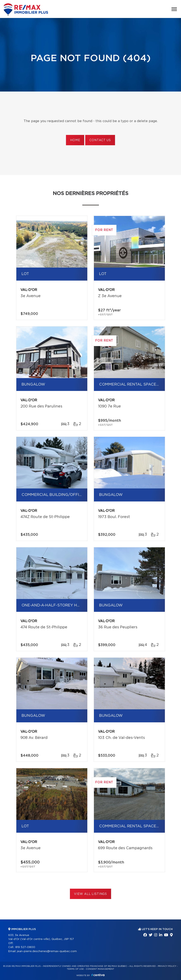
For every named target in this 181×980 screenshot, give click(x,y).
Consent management (100, 969)
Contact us (100, 140)
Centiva (98, 975)
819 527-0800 (25, 947)
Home (75, 140)
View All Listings (90, 894)
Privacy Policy (167, 966)
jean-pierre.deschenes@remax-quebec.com (47, 951)
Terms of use (75, 969)
